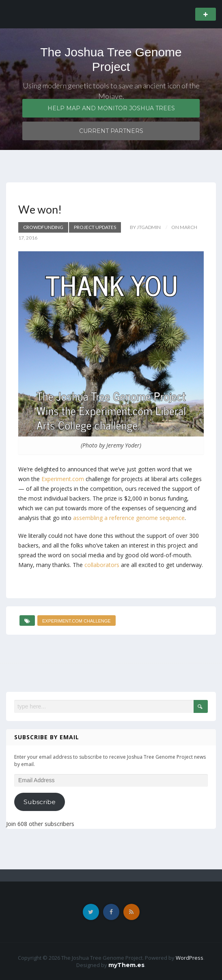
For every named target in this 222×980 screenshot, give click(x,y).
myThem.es (126, 965)
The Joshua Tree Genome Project (111, 59)
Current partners (111, 131)
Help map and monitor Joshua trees (111, 108)
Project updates (95, 227)
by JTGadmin (145, 227)
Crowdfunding (43, 227)
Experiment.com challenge (77, 621)
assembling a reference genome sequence (129, 518)
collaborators (102, 565)
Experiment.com (63, 479)
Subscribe (40, 802)
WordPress (190, 958)
